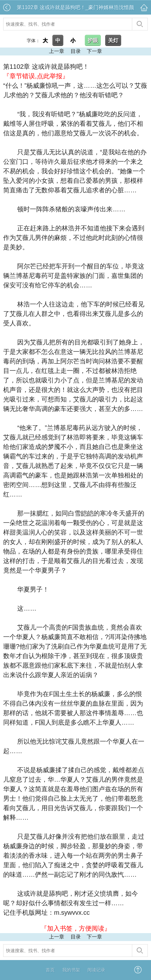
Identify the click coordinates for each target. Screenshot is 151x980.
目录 (76, 51)
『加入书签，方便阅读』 (76, 928)
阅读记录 (96, 970)
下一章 (94, 51)
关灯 (113, 40)
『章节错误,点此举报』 (36, 76)
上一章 (57, 51)
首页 (50, 970)
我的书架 (71, 970)
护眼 (93, 40)
